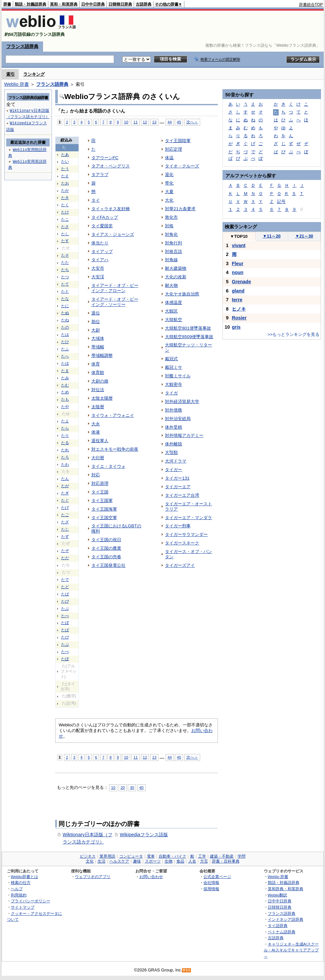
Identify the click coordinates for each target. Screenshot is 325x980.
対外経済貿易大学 (182, 402)
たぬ (65, 313)
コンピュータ (131, 856)
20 (123, 787)
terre (237, 300)
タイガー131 (177, 478)
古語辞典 (144, 4)
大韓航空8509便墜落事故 (189, 337)
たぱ (65, 630)
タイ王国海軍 (104, 509)
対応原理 (100, 483)
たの (65, 327)
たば (65, 594)
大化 (169, 200)
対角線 (171, 260)
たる (65, 443)
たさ (65, 227)
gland (238, 291)
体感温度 (174, 302)
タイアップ (102, 251)
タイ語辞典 (278, 926)
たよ (65, 421)
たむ (65, 385)
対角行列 (174, 243)
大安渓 (98, 277)
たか (65, 190)
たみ (65, 378)
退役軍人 (100, 441)
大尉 (96, 330)
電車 (151, 856)
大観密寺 (174, 384)
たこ (65, 219)
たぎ (65, 493)
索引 (11, 74)
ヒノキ (239, 309)
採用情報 (211, 889)
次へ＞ (192, 122)
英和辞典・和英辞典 (286, 889)
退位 (96, 313)
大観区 (171, 311)
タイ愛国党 (102, 226)
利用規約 (19, 895)
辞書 (7, 4)
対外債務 (174, 410)
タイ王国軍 (102, 501)
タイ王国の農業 (106, 548)
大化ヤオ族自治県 (182, 294)
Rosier (239, 318)
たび (65, 601)
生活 (102, 861)
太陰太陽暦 (102, 398)
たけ (65, 212)
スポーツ (153, 861)
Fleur (238, 264)
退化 (169, 175)
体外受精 (174, 427)
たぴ (65, 637)
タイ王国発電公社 (108, 565)
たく (65, 205)
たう (65, 169)
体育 (96, 364)
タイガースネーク (182, 543)
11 (136, 122)
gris (236, 327)
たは (65, 335)
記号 (281, 201)
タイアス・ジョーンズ (113, 234)
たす (65, 241)
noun (238, 272)
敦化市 (171, 217)
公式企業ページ (217, 877)
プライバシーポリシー (31, 901)
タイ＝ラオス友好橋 (111, 209)
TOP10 (239, 236)
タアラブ (100, 175)
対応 (96, 475)
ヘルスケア (119, 861)
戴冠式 (171, 359)
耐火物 (171, 285)
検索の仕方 (21, 882)
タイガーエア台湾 (182, 495)
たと (65, 291)
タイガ (171, 393)
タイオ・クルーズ (182, 166)
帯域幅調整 (102, 355)
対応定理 (174, 149)
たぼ (65, 623)
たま (65, 371)
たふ (65, 349)
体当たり (100, 243)
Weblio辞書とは (24, 877)
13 (154, 122)
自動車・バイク (173, 856)
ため (65, 392)
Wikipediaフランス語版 (144, 835)
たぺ (65, 652)
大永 (96, 424)
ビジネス (88, 856)
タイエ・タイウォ (108, 466)
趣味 (137, 861)
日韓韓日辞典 (120, 4)
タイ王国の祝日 (106, 540)
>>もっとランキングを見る (293, 334)
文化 (90, 861)
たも (65, 399)
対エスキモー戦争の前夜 (115, 449)
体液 (96, 432)
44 (170, 122)
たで (65, 580)
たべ (65, 616)
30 (132, 787)
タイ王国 (100, 492)
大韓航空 (174, 320)
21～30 (304, 236)
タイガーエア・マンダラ (188, 518)
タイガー (174, 470)
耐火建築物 (176, 268)
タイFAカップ (105, 217)
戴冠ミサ (174, 367)
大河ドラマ (176, 461)
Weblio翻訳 (278, 895)
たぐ (65, 500)
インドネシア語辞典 (286, 919)
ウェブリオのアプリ (93, 877)
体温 (169, 158)
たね (65, 320)
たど (65, 587)
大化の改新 (176, 277)
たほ (65, 364)
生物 (169, 861)
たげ (65, 508)
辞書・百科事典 (226, 861)
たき (65, 198)
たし (65, 234)
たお (65, 183)
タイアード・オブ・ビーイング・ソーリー (115, 302)
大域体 (98, 338)
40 (141, 787)
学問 (242, 856)
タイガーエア (178, 487)
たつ (65, 277)
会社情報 (211, 882)
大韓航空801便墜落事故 (188, 328)
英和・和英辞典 (64, 4)
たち (65, 270)
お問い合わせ (151, 877)
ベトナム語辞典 (282, 932)
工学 (202, 856)
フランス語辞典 (22, 46)
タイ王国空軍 (104, 518)
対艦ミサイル (178, 376)
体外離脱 (174, 444)
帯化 (169, 183)
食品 (180, 861)
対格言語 (174, 251)
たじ (65, 529)
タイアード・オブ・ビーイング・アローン (115, 288)
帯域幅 (98, 347)
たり (65, 436)
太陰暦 (98, 407)
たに (65, 306)
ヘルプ (17, 889)
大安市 (98, 268)
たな (65, 299)
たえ (65, 176)
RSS (187, 970)
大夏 (169, 192)
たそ (65, 255)
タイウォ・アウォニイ (113, 415)
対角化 (171, 234)
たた (65, 263)
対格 (169, 226)
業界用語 (107, 856)
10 (126, 122)
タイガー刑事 (178, 526)
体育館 (98, 373)
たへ (65, 356)
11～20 (272, 236)
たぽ (65, 659)
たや (65, 407)
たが (65, 486)
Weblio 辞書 (17, 84)
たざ (65, 522)
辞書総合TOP (311, 5)
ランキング (34, 74)
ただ (65, 558)
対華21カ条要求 (180, 209)
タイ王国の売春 (106, 557)
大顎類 (171, 452)
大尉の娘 (100, 381)
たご (65, 515)
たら (65, 428)
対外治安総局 (178, 419)
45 (179, 122)
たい (65, 162)
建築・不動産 (222, 856)
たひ (65, 342)
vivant (239, 245)
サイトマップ (23, 907)
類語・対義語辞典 (31, 4)
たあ (65, 155)
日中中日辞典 (93, 4)
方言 (204, 861)
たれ (65, 450)
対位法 (98, 390)
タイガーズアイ (180, 565)
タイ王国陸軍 (178, 141)
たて (65, 284)
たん (65, 479)
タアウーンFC (105, 158)
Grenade (242, 282)
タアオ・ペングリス (111, 166)
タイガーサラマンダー (186, 534)
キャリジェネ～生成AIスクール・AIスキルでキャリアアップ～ (291, 950)
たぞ (65, 551)
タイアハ (100, 260)
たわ (65, 465)
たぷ (65, 644)
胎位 (96, 322)
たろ (65, 457)
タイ (96, 200)
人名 (192, 861)
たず (65, 537)
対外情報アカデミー (184, 435)
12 (145, 122)
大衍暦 (98, 458)
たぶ (65, 609)
